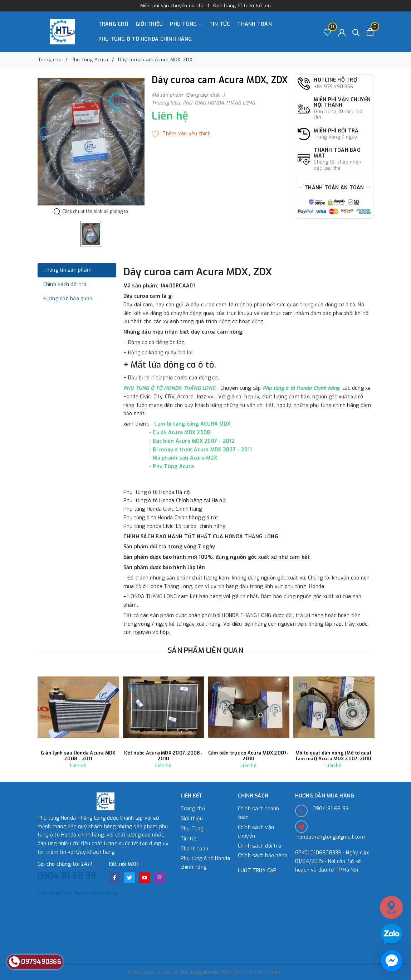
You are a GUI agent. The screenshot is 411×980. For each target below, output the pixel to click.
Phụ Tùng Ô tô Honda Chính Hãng (77, 893)
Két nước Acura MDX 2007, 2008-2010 (163, 756)
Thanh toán (255, 24)
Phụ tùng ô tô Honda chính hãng (145, 39)
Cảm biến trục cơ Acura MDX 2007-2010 (249, 756)
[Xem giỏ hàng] (370, 32)
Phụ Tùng (186, 24)
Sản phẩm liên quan (205, 651)
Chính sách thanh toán (259, 813)
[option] (91, 142)
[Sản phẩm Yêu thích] (327, 32)
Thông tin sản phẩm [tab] (68, 270)
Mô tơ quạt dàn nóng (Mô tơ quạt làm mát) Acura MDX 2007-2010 (334, 756)
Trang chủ (113, 24)
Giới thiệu (149, 24)
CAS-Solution (269, 972)
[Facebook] (114, 878)
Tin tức (220, 24)
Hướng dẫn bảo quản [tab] (68, 299)
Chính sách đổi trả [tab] (65, 284)
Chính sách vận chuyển (256, 832)
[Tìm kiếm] (356, 32)
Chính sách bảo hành (263, 856)
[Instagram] (160, 878)
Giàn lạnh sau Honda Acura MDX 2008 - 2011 (78, 756)
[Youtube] (145, 878)
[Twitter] (129, 878)
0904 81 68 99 (67, 876)
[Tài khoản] (342, 32)
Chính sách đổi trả (260, 846)
